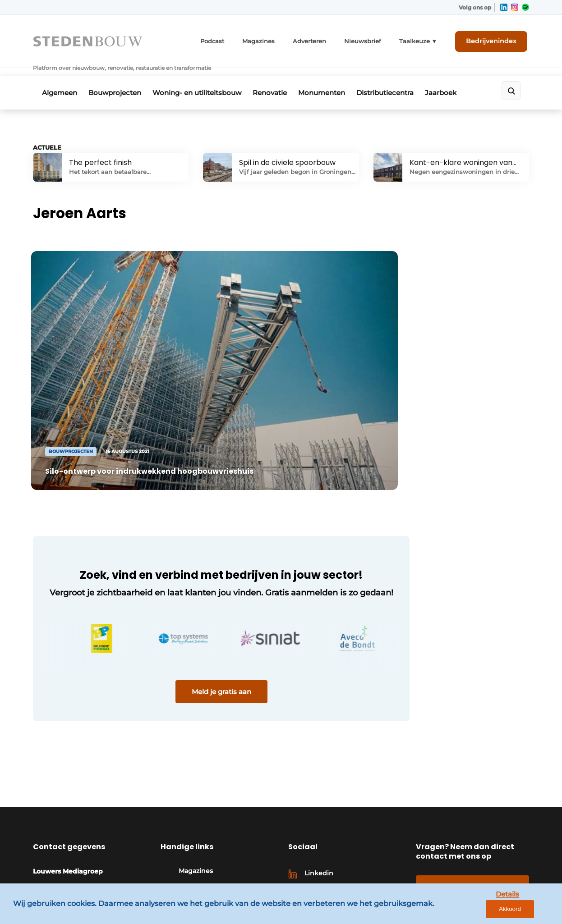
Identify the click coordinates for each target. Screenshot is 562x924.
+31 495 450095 (70, 832)
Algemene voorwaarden (434, 884)
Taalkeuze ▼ (427, 39)
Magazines (279, 39)
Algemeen (60, 80)
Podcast (235, 39)
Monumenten (334, 80)
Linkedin (319, 787)
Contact (472, 800)
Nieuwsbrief (376, 39)
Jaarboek (460, 80)
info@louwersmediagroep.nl (92, 846)
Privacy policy (507, 884)
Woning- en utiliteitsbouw (203, 80)
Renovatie (279, 80)
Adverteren (327, 39)
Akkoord (528, 910)
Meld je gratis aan (204, 656)
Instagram (321, 802)
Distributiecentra (401, 80)
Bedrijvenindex (495, 39)
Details (486, 910)
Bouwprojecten (118, 80)
